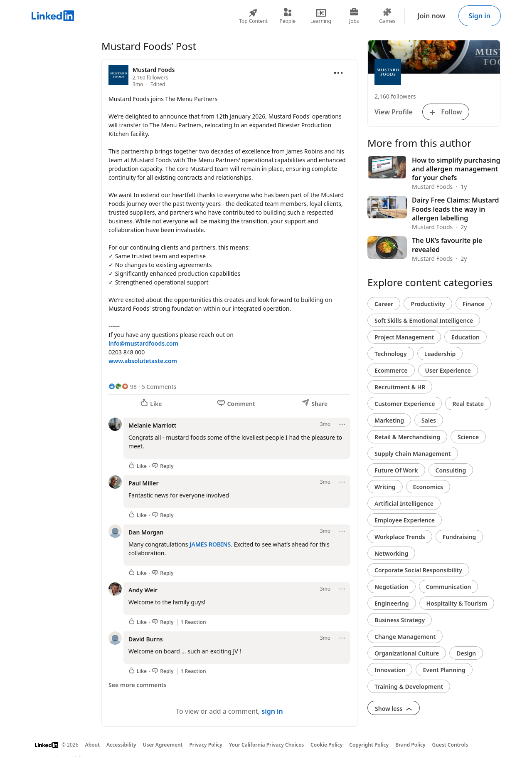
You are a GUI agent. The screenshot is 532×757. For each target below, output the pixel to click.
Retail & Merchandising (407, 437)
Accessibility (121, 745)
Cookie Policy (326, 745)
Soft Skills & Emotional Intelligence (424, 320)
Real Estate (468, 404)
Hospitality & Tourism (457, 603)
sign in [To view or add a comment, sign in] (272, 711)
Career (384, 304)
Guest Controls (450, 745)
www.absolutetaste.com (143, 361)
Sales (429, 420)
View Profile (394, 112)
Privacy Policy (206, 745)
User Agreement (163, 745)
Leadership (440, 354)
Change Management (405, 637)
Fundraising (459, 537)
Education (465, 337)
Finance (474, 304)
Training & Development (409, 686)
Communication (449, 587)
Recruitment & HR (400, 387)
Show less (394, 709)
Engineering (392, 603)
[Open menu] (338, 73)
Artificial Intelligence (404, 503)
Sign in (480, 16)
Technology (391, 354)
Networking (391, 553)
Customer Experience (405, 404)
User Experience (448, 370)
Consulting (451, 470)
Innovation (390, 670)
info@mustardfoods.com (143, 343)
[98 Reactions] (123, 387)
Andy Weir (143, 590)
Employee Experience (405, 520)
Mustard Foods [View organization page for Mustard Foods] (154, 70)
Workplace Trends (400, 537)
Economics (428, 487)
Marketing (389, 420)
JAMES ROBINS (210, 544)
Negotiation (392, 587)
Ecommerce (391, 370)
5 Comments (159, 387)
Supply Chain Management (413, 454)
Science (468, 437)
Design (466, 653)
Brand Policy (410, 745)
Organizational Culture (407, 653)
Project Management (404, 337)
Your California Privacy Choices (266, 745)
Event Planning (444, 670)
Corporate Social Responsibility (418, 570)
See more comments (138, 685)
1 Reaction (193, 622)
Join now (432, 16)
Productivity (428, 304)
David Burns (146, 639)
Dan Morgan (146, 532)
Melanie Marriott (152, 425)
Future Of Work (396, 470)
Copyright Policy (369, 745)
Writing (385, 487)
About (93, 745)
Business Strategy (400, 620)
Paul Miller (144, 483)
